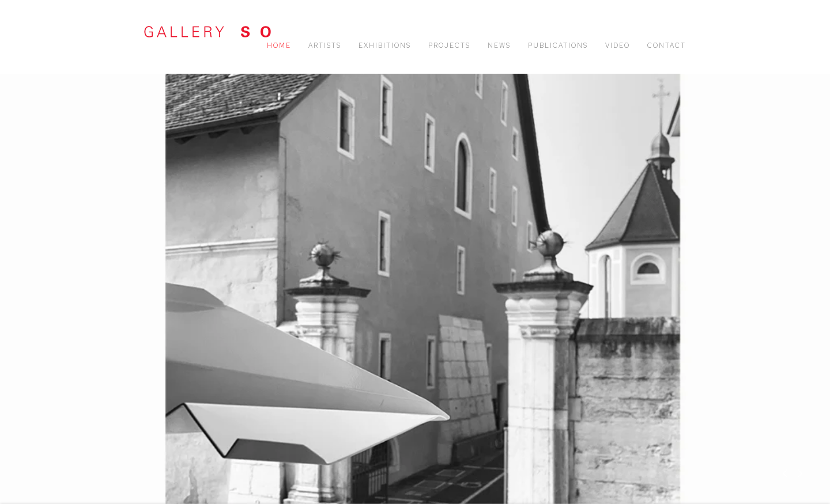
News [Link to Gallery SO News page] (499, 46)
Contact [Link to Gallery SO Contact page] (667, 46)
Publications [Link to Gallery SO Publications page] (558, 46)
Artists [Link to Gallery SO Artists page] (325, 46)
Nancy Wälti (415, 289)
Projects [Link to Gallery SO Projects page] (449, 46)
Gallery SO (207, 32)
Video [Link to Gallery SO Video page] (618, 46)
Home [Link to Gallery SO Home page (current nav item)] (279, 46)
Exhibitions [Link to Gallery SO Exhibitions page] (385, 46)
